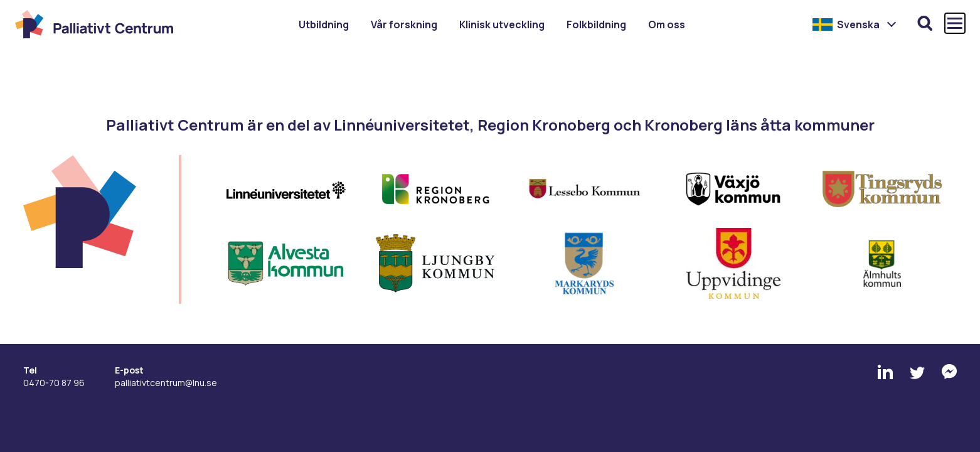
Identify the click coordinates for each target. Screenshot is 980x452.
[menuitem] (855, 24)
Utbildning (324, 24)
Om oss (667, 24)
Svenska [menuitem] (858, 24)
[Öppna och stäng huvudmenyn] (955, 23)
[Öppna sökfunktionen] (925, 23)
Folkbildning (596, 24)
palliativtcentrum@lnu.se (166, 383)
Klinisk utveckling (502, 24)
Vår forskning (404, 24)
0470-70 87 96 (54, 383)
